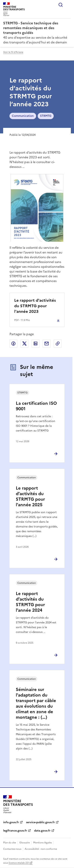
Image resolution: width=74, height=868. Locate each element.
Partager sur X (24, 344)
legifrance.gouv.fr (15, 831)
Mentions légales (43, 843)
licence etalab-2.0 (19, 863)
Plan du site (10, 843)
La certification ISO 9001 (36, 406)
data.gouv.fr (42, 831)
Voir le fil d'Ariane (13, 52)
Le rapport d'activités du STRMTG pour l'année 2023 (35, 306)
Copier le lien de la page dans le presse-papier (58, 344)
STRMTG (46, 116)
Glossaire (25, 843)
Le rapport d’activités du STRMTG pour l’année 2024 (30, 602)
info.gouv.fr (11, 822)
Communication (23, 116)
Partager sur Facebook (13, 344)
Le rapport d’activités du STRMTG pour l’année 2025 (30, 496)
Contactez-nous (12, 849)
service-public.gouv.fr (40, 822)
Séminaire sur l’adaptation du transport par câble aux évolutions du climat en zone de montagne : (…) (36, 703)
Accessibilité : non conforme (41, 849)
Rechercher (61, 5)
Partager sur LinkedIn (36, 344)
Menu (68, 5)
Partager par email (47, 344)
